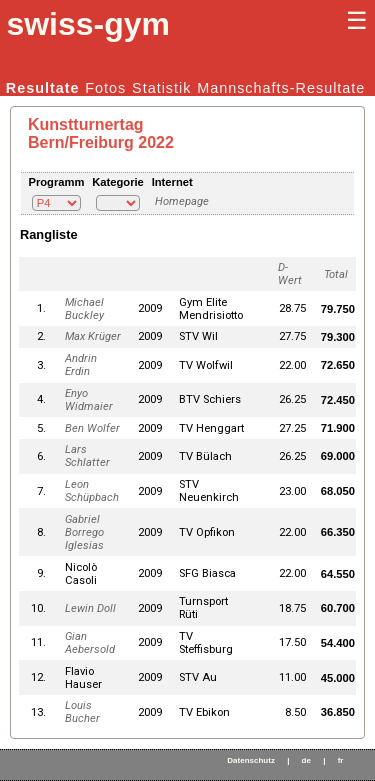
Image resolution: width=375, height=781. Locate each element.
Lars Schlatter (87, 456)
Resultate (43, 88)
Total (336, 274)
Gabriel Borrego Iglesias (84, 532)
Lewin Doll (90, 608)
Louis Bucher (82, 712)
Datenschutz (251, 760)
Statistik (161, 88)
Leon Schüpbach (92, 491)
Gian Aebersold (90, 643)
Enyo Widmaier (89, 400)
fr (341, 760)
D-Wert (290, 274)
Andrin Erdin (81, 365)
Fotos (105, 88)
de (306, 760)
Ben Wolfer (92, 428)
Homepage (182, 201)
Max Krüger (93, 336)
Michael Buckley (84, 309)
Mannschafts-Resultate (281, 88)
